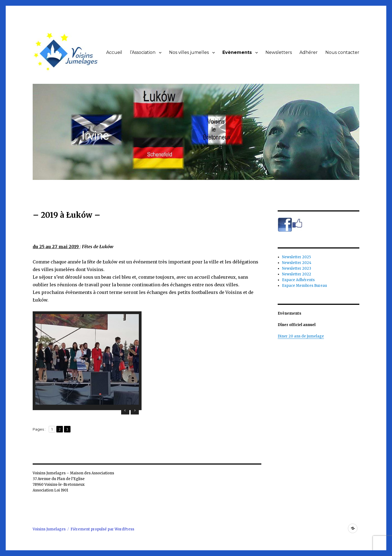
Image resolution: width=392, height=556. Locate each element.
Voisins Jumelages (49, 529)
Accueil (114, 52)
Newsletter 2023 (297, 268)
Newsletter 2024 (297, 263)
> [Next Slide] (135, 410)
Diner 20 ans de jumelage (301, 336)
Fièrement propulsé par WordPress (102, 529)
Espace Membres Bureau (304, 286)
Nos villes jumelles (189, 52)
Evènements (237, 52)
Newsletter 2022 (297, 274)
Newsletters (279, 52)
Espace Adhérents (298, 280)
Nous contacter (342, 52)
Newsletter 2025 (296, 257)
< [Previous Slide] (125, 410)
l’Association (143, 52)
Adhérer (309, 52)
